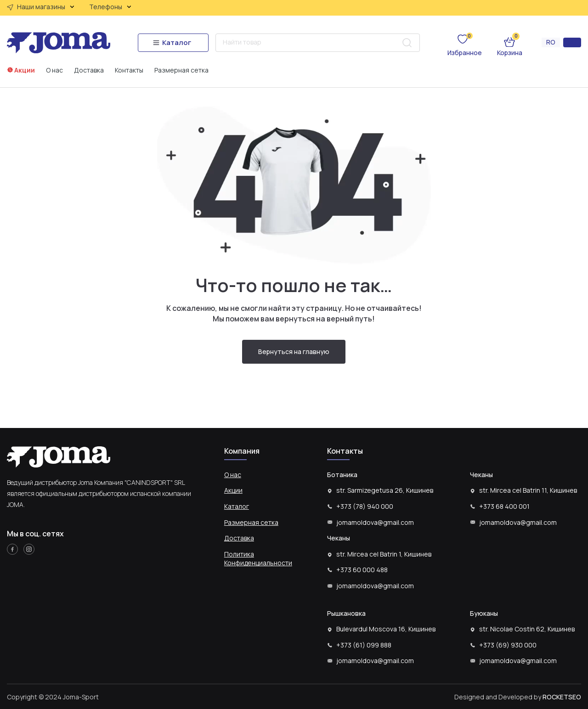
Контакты (129, 70)
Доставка (89, 70)
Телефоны (110, 7)
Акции (25, 70)
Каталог (237, 506)
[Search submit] (407, 43)
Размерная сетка (181, 70)
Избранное (465, 53)
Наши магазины (46, 7)
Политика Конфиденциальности (258, 559)
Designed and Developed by (518, 697)
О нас (54, 70)
